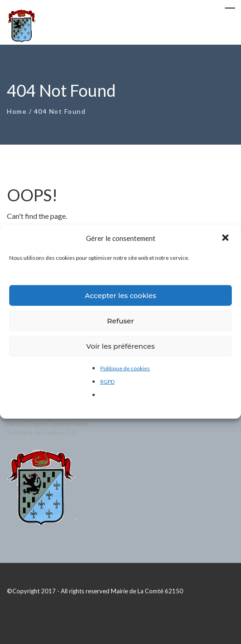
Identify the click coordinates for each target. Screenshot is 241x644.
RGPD (107, 382)
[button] (226, 238)
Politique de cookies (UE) (43, 432)
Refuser (120, 320)
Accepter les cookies (120, 295)
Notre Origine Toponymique (47, 423)
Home (17, 111)
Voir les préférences (121, 346)
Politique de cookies (125, 368)
